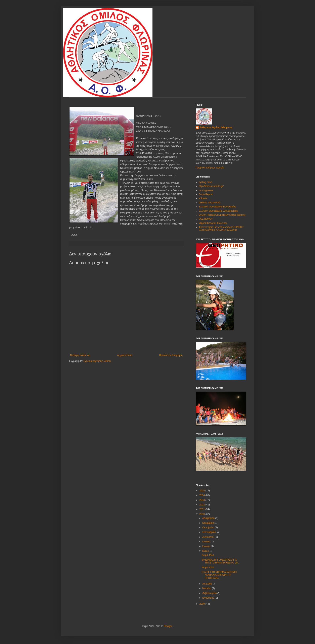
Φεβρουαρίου (210, 593)
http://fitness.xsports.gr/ (211, 186)
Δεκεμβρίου (209, 518)
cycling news (206, 182)
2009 (202, 604)
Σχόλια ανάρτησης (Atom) (97, 361)
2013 (202, 500)
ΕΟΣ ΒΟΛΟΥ (206, 219)
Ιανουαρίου (209, 598)
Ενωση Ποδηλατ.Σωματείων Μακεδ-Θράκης (222, 215)
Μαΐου (206, 551)
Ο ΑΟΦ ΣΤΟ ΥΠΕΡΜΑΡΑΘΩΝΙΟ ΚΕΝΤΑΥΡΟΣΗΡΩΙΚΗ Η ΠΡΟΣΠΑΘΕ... (219, 575)
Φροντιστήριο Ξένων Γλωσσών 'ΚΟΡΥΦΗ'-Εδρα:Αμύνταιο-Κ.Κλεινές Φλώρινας (221, 229)
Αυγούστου (209, 537)
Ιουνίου (207, 546)
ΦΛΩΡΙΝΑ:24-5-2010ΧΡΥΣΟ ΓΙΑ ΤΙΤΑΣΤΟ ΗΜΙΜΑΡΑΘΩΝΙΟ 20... (221, 561)
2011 (202, 509)
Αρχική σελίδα (125, 355)
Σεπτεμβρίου (209, 532)
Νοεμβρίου (208, 523)
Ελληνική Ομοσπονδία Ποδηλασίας (217, 207)
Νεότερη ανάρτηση (80, 355)
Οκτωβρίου (209, 528)
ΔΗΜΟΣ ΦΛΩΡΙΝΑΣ (210, 203)
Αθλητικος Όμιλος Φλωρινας (216, 128)
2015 (202, 491)
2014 (202, 495)
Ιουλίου (207, 542)
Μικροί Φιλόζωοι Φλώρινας (213, 223)
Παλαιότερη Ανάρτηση (171, 355)
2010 (202, 514)
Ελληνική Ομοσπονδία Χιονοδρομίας (218, 211)
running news (206, 190)
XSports (203, 198)
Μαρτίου (207, 588)
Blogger (168, 626)
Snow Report (206, 194)
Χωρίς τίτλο (208, 555)
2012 (202, 505)
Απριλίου (207, 584)
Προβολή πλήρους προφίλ (210, 168)
